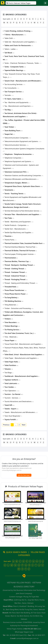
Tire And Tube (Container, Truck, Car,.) (20, 333)
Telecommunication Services (17, 145)
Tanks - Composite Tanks (15, 67)
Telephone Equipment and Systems (19, 161)
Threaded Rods (11, 287)
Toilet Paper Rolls (12, 362)
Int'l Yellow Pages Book (36, 538)
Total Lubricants (12, 383)
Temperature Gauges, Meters (17, 183)
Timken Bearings (12, 326)
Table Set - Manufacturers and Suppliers (21, 42)
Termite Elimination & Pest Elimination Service (23, 211)
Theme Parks (10, 240)
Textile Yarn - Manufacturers (16, 229)
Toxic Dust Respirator (13, 416)
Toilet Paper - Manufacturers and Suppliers (22, 358)
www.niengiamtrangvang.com (12, 521)
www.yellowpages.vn (36, 505)
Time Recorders (12, 322)
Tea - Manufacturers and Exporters (19, 106)
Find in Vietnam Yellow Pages (18, 3)
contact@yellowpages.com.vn (12, 470)
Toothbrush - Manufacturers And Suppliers (22, 376)
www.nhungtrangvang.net (36, 521)
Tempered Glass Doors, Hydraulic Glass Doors (24, 186)
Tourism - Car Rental (14, 394)
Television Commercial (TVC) (17, 172)
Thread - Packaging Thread (16, 279)
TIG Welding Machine (14, 301)
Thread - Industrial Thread (16, 276)
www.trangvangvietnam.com (12, 504)
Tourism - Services (13, 398)
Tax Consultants (12, 88)
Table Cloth (10, 38)
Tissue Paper (11, 340)
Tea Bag (9, 110)
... (16, 425)
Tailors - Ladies (11, 49)
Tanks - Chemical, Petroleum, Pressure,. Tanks (23, 63)
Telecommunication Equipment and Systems (23, 141)
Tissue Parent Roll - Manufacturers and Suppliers (24, 344)
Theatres (9, 236)
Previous (6, 425)
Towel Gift (9, 405)
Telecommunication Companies (18, 138)
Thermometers (11, 258)
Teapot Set (10, 134)
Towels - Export (11, 409)
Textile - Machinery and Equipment (19, 222)
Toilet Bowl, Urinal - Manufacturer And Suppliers (24, 355)
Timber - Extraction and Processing (19, 308)
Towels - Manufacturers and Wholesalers (21, 412)
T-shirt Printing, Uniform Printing (18, 31)
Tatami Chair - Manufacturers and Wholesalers (23, 81)
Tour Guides (10, 387)
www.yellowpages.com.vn (12, 538)
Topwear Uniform (12, 380)
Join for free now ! (24, 475)
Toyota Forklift (11, 420)
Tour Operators (12, 391)
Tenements (10, 190)
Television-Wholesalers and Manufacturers (21, 179)
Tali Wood (9, 53)
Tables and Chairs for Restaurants (19, 45)
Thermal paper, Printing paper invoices (20, 254)
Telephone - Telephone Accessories (19, 154)
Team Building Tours (13, 131)
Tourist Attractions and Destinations (19, 401)
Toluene (9, 369)
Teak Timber (10, 127)
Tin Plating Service (12, 330)
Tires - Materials (11, 337)
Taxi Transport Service (14, 92)
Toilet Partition (11, 365)
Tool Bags (9, 373)
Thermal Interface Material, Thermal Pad (21, 247)
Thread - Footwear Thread (16, 272)
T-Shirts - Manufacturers (15, 35)
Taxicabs (9, 95)
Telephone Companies (14, 158)
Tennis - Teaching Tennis (15, 194)
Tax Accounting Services (15, 84)
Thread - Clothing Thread (15, 269)
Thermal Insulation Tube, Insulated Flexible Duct (25, 243)
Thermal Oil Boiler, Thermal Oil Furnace (21, 251)
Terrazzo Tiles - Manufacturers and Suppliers (23, 214)
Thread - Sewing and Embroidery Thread (21, 283)
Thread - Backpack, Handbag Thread (20, 265)
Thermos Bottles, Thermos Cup (18, 261)
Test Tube (9, 218)
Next (24, 425)
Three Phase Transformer (15, 290)
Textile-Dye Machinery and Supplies (19, 232)
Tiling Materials (11, 305)
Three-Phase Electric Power (16, 294)
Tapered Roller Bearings (15, 70)
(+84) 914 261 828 (30, 629)
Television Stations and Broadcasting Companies (24, 175)
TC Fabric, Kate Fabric (14, 99)
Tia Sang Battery (12, 298)
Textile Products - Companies (17, 225)
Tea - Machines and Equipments (18, 102)
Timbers (9, 319)
